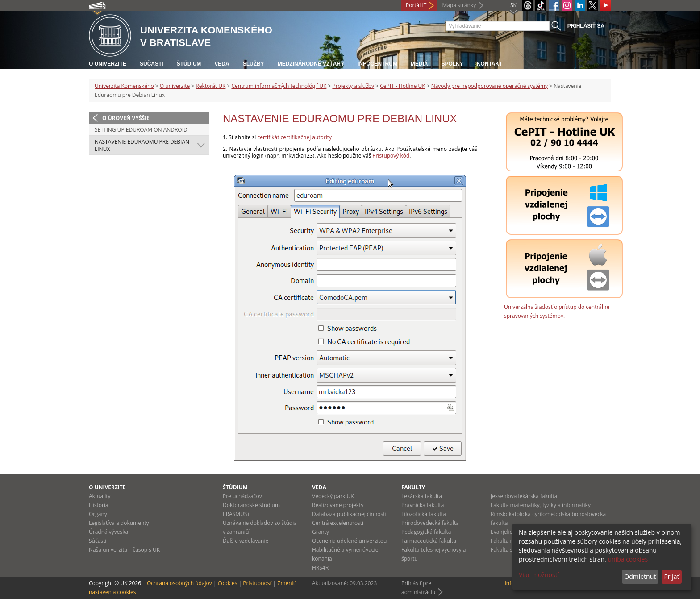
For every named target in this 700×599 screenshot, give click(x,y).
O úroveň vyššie (126, 118)
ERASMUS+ (236, 514)
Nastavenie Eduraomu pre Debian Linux (142, 145)
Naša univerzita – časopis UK (124, 550)
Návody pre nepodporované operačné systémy (490, 86)
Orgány (98, 514)
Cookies (228, 583)
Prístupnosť (257, 583)
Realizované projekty (338, 505)
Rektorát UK (210, 86)
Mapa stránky (459, 5)
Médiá (419, 64)
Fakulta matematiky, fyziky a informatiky (541, 505)
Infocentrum (377, 64)
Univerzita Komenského (124, 86)
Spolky (452, 64)
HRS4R (320, 568)
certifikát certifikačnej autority (294, 137)
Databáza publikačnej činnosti (349, 514)
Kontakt (490, 64)
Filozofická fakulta (424, 514)
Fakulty (413, 487)
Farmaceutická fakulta (429, 541)
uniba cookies (628, 559)
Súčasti (152, 64)
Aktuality (100, 496)
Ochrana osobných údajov (179, 583)
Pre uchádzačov (242, 496)
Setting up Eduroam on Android (141, 130)
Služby (254, 64)
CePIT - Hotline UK (402, 86)
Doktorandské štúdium (251, 505)
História (99, 505)
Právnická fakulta (423, 505)
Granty (321, 532)
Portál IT (416, 5)
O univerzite (108, 64)
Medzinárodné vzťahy (311, 64)
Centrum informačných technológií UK (279, 86)
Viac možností (539, 575)
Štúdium (189, 64)
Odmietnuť (640, 576)
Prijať (671, 576)
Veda (222, 64)
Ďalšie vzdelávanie (246, 541)
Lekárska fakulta (422, 496)
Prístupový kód (391, 156)
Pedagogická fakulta (426, 532)
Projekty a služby (353, 86)
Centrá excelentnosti (338, 523)
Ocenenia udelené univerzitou (349, 541)
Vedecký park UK (333, 496)
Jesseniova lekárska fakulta (524, 496)
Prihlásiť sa (586, 26)
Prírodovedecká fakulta (430, 523)
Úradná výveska (108, 532)
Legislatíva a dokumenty (119, 523)
